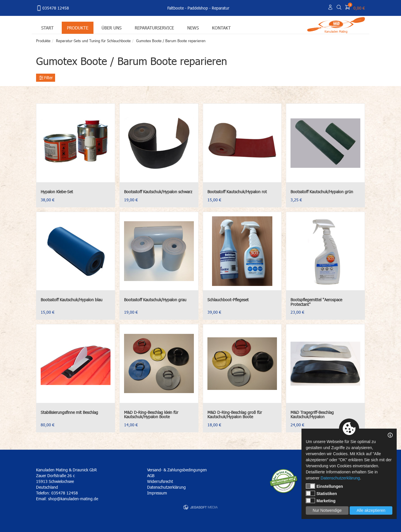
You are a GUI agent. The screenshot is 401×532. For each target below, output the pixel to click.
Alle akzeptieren (371, 510)
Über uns (112, 28)
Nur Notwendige (327, 510)
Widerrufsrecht (160, 481)
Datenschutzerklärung (166, 487)
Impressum (157, 493)
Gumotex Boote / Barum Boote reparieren (171, 41)
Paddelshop (198, 8)
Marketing (321, 501)
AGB (151, 476)
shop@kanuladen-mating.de (73, 499)
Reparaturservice (154, 28)
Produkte (78, 28)
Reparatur (221, 8)
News (193, 28)
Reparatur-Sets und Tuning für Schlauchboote (93, 41)
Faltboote (176, 8)
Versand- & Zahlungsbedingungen (177, 470)
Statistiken (321, 493)
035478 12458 (53, 8)
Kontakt (221, 28)
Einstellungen (324, 486)
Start (47, 28)
